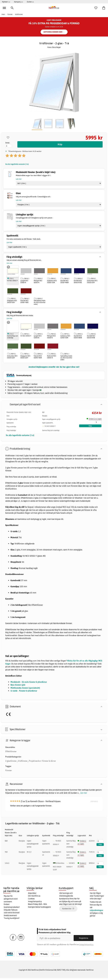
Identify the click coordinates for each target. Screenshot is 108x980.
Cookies (31, 899)
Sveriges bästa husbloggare (39, 907)
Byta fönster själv (18, 685)
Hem (3, 14)
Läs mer (84, 793)
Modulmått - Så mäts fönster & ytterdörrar (29, 682)
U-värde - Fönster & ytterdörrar (24, 691)
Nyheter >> (6, 2)
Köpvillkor (32, 893)
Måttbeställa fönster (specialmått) (25, 688)
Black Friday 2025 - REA (37, 904)
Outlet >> (30, 2)
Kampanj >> (19, 2)
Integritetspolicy (35, 901)
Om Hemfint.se (34, 896)
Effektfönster (11, 751)
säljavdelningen (96, 910)
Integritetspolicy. (86, 944)
